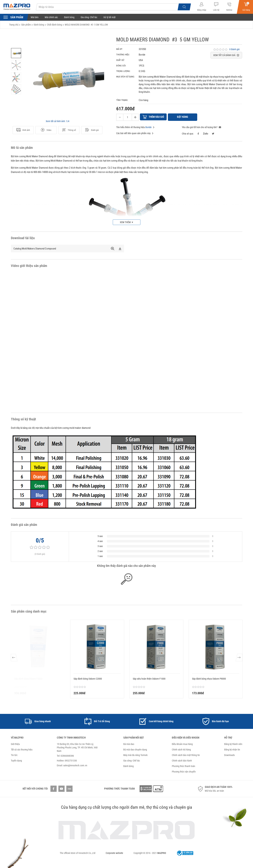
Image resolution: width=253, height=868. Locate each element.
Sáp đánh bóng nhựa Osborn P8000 (209, 678)
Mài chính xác (51, 17)
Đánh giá (92, 130)
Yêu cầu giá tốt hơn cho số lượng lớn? (201, 127)
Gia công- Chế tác (89, 17)
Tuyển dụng (16, 760)
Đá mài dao (129, 744)
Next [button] (239, 658)
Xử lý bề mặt (109, 17)
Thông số (69, 130)
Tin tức (14, 755)
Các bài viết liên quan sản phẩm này (135, 133)
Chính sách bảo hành (182, 760)
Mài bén (35, 17)
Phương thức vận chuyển (184, 771)
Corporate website (114, 852)
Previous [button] (14, 658)
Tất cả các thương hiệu (22, 749)
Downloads (229, 755)
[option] (16, 53)
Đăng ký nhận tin (232, 749)
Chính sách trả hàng (181, 749)
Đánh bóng (69, 17)
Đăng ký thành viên (233, 744)
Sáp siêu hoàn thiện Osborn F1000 (149, 678)
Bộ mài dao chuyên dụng (135, 749)
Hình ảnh (23, 130)
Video (46, 130)
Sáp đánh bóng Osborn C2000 (88, 678)
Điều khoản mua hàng (182, 744)
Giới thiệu (15, 744)
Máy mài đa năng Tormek (135, 755)
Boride (149, 127)
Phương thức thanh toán (183, 766)
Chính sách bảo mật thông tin (186, 755)
